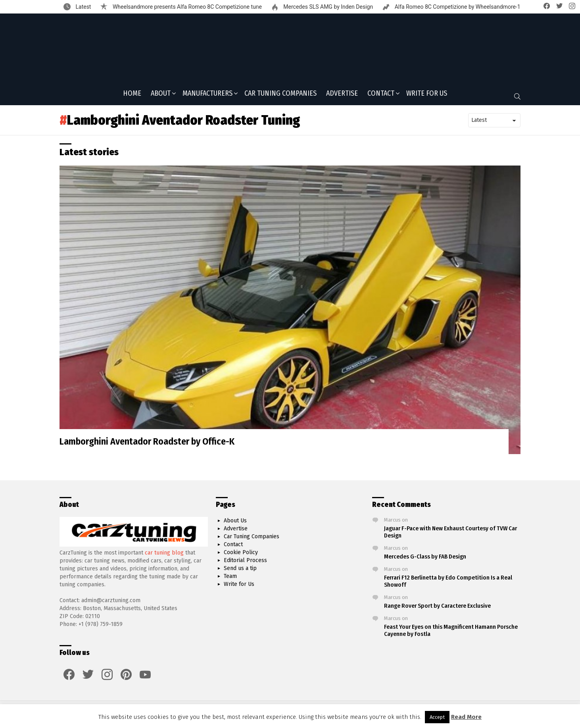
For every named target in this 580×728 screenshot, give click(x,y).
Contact (381, 96)
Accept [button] (437, 717)
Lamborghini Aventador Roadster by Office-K (147, 444)
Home (132, 96)
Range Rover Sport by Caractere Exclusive (437, 606)
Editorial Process (245, 561)
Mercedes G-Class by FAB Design (425, 557)
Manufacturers (207, 96)
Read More (466, 717)
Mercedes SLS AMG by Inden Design (327, 7)
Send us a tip (240, 569)
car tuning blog (164, 553)
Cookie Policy (241, 553)
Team (230, 577)
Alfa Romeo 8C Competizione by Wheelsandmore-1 (457, 7)
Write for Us (427, 96)
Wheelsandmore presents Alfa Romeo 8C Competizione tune (186, 7)
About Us (235, 521)
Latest (83, 7)
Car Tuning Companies (280, 96)
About (161, 96)
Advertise (342, 96)
